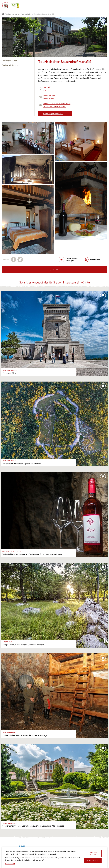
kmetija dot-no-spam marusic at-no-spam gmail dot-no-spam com (57, 105)
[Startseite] (5, 5)
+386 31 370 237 (49, 98)
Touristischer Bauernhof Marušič (44, 14)
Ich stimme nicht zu (93, 854)
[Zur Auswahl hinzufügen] (71, 259)
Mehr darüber (10, 864)
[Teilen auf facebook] (14, 259)
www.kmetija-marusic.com (53, 114)
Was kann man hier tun (13, 14)
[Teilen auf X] (20, 259)
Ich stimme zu (93, 861)
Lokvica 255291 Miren (47, 89)
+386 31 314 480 (49, 95)
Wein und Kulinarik (27, 14)
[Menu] (105, 5)
